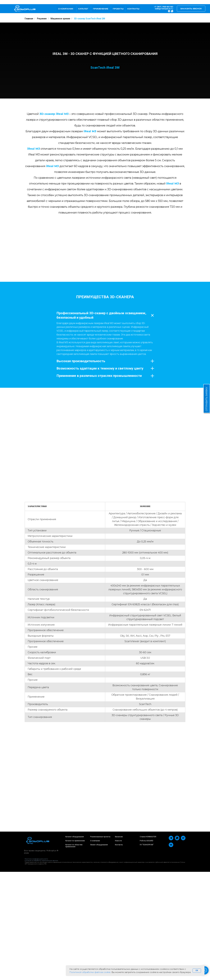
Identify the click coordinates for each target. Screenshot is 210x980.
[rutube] (183, 948)
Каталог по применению (75, 949)
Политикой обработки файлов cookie (90, 972)
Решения (42, 19)
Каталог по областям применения (74, 954)
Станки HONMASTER (148, 945)
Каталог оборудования (75, 945)
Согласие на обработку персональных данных (41, 969)
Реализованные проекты (100, 945)
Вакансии (119, 945)
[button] (191, 9)
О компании (95, 949)
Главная (29, 19)
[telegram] (171, 948)
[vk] (171, 954)
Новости (118, 949)
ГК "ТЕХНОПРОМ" (147, 953)
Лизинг (93, 953)
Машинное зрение (60, 19)
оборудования (102, 953)
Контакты (119, 953)
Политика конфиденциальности (36, 967)
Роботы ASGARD (146, 949)
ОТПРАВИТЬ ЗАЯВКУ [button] (207, 399)
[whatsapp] (177, 948)
